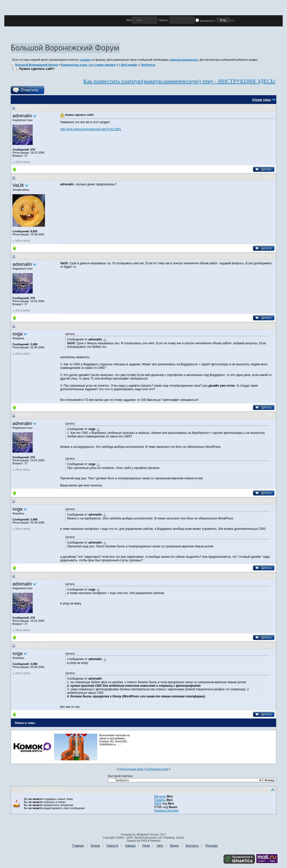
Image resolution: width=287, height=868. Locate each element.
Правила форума (166, 811)
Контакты (192, 846)
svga (17, 334)
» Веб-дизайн (128, 65)
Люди (146, 846)
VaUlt (18, 185)
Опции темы (262, 100)
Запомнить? (206, 21)
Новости (112, 846)
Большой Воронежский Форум (36, 65)
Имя (129, 20)
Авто (160, 846)
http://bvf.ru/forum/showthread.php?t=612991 (91, 129)
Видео (174, 846)
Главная (78, 846)
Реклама (212, 846)
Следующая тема (157, 769)
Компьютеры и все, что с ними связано (88, 65)
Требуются (148, 65)
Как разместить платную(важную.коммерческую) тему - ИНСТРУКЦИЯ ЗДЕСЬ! (179, 81)
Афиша (130, 846)
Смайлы (160, 800)
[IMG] (158, 804)
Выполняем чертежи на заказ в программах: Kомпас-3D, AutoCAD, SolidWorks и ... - (115, 740)
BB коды (160, 796)
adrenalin (22, 116)
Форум (95, 846)
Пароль (163, 20)
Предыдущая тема (131, 769)
